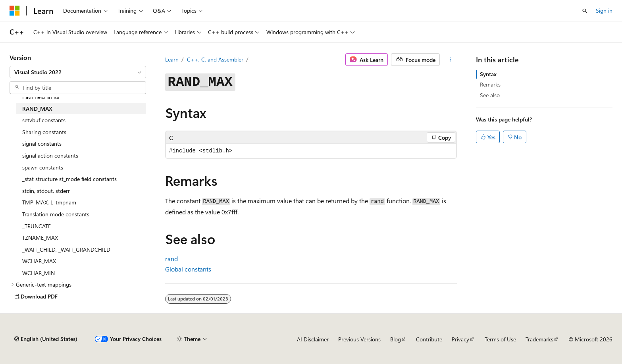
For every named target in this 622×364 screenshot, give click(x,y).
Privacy (460, 339)
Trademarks (539, 339)
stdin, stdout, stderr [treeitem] (46, 191)
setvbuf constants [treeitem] (44, 120)
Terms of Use (500, 339)
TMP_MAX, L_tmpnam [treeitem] (49, 202)
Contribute (429, 339)
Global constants (188, 269)
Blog (396, 339)
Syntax (488, 74)
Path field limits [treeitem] (41, 97)
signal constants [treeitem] (42, 143)
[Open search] (585, 11)
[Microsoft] (15, 11)
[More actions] (450, 60)
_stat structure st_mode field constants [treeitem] (69, 179)
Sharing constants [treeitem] (44, 132)
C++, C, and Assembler (215, 59)
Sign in (604, 11)
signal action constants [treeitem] (50, 155)
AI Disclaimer (313, 339)
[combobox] (78, 72)
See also (490, 95)
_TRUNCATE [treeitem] (37, 226)
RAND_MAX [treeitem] (37, 109)
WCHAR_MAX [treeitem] (39, 261)
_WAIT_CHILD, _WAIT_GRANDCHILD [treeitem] (66, 249)
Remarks (490, 84)
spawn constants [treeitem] (43, 167)
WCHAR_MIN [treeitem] (39, 273)
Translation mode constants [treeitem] (56, 214)
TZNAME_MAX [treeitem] (40, 238)
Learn (172, 59)
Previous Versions (359, 339)
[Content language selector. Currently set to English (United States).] (46, 339)
